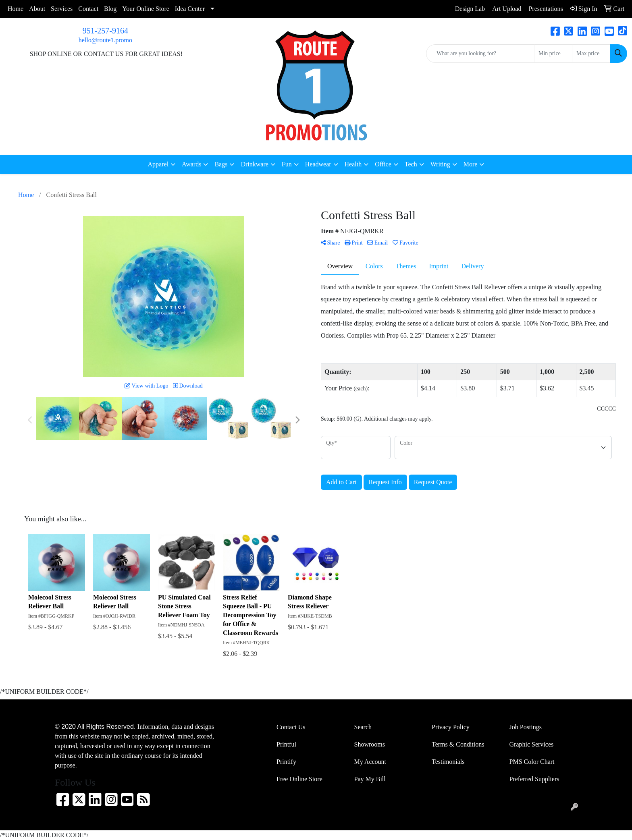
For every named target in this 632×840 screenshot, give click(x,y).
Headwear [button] (318, 164)
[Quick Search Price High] (591, 54)
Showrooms (370, 744)
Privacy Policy (451, 727)
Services (62, 9)
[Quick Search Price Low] (553, 54)
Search (363, 727)
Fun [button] (287, 164)
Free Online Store (299, 779)
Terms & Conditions (458, 744)
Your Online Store (146, 9)
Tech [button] (411, 164)
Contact (88, 9)
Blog (110, 9)
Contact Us (291, 727)
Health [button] (353, 164)
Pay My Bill (370, 779)
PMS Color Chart (532, 762)
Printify (286, 762)
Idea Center (190, 9)
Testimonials (448, 762)
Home (16, 9)
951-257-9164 (105, 31)
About (37, 9)
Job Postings (526, 727)
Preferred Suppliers (534, 779)
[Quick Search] (480, 54)
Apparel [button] (158, 164)
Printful (286, 744)
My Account (370, 762)
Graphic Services (532, 744)
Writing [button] (440, 164)
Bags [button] (221, 164)
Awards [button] (191, 164)
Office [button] (383, 164)
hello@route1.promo (105, 40)
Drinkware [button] (254, 164)
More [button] (471, 164)
